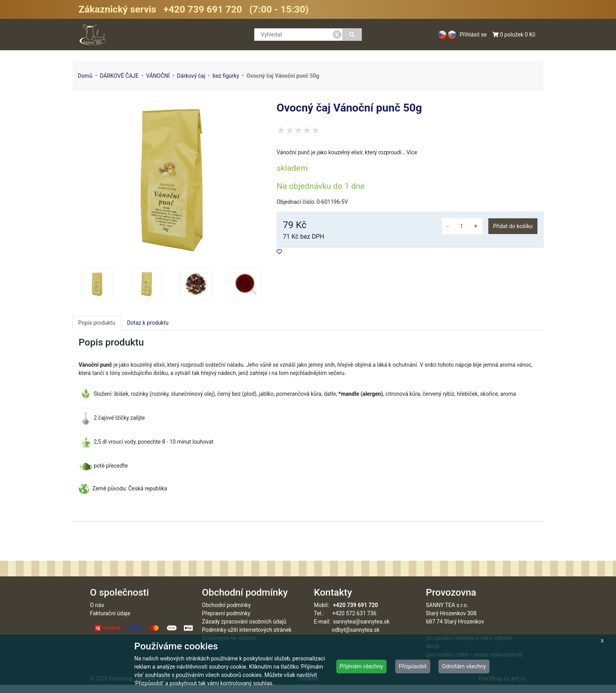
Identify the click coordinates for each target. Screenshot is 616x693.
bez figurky (226, 76)
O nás (97, 613)
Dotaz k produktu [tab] (148, 323)
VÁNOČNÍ (158, 76)
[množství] (462, 226)
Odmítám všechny (464, 666)
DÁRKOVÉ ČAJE (119, 76)
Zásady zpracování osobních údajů (244, 630)
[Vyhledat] (352, 35)
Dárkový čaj (191, 76)
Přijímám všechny (361, 666)
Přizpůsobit (413, 666)
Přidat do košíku (513, 226)
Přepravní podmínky (226, 622)
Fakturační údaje (110, 622)
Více (412, 152)
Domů (85, 76)
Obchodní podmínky (226, 613)
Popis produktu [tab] (97, 323)
